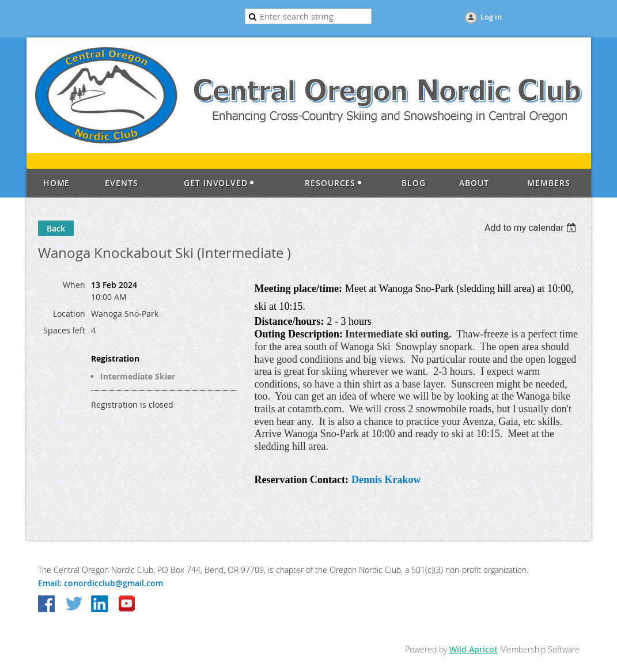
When (74, 285)
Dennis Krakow (386, 480)
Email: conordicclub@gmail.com (101, 583)
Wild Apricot (474, 649)
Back (56, 228)
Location (69, 314)
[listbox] (532, 228)
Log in (491, 17)
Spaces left (64, 330)
